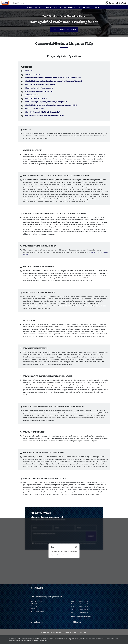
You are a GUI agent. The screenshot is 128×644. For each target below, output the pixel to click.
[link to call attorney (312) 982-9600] (116, 3)
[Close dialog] (76, 547)
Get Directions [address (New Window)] (78, 622)
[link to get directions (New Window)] (50, 605)
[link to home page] (14, 3)
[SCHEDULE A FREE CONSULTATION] (64, 29)
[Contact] (97, 7)
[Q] (28, 71)
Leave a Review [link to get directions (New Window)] (37, 622)
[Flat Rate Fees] (85, 7)
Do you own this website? (57, 555)
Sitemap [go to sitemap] (74, 632)
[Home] (29, 7)
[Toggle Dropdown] (42, 7)
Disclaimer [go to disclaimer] (83, 632)
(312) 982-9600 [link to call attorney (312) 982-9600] (37, 611)
